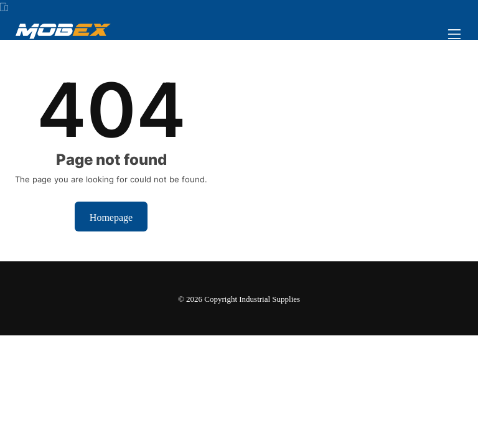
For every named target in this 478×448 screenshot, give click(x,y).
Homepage (111, 217)
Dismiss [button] (270, 426)
